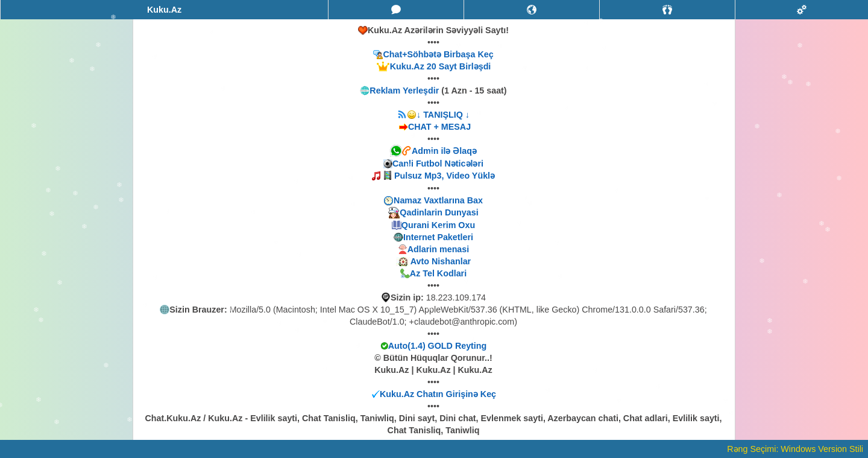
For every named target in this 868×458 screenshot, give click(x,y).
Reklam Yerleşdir (404, 91)
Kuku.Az (164, 10)
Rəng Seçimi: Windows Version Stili (795, 449)
